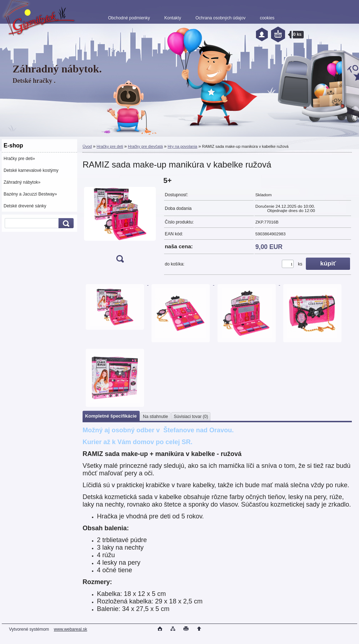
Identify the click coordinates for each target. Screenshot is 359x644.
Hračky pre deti (110, 146)
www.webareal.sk (71, 629)
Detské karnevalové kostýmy (31, 170)
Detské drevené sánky (25, 206)
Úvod (87, 146)
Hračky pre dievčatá (145, 146)
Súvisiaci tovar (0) (191, 417)
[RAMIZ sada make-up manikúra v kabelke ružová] (120, 222)
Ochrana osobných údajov (220, 18)
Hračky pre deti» (19, 159)
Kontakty (173, 18)
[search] (65, 223)
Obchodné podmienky (129, 18)
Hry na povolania (183, 146)
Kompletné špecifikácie (111, 416)
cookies (267, 18)
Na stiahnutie (155, 417)
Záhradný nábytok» (22, 182)
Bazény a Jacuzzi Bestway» (30, 194)
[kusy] (288, 264)
